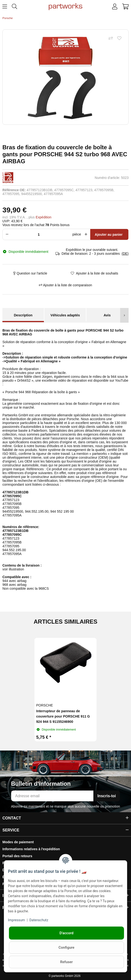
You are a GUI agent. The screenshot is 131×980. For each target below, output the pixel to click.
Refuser (66, 962)
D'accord (67, 933)
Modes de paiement (18, 842)
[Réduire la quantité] (6, 234)
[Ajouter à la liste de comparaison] (110, 39)
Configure (67, 947)
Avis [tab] (107, 315)
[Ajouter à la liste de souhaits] (119, 39)
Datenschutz (39, 920)
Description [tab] (23, 315)
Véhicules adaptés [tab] (65, 315)
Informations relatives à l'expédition (31, 849)
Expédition (44, 217)
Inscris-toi (107, 796)
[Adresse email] (52, 796)
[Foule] (40, 234)
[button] (115, 7)
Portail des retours (17, 856)
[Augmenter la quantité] (87, 234)
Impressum (16, 920)
